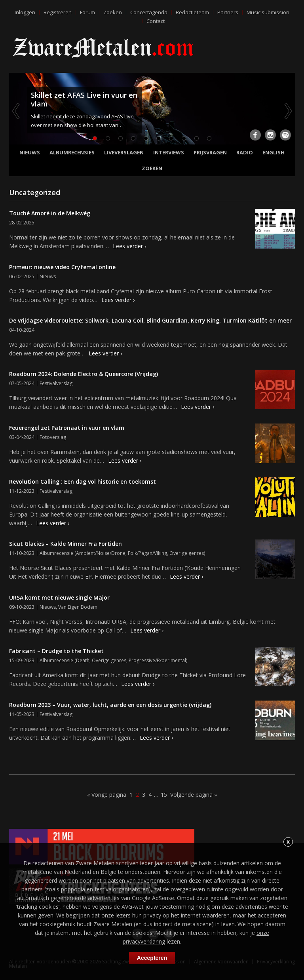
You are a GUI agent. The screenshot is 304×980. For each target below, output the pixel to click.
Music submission (268, 12)
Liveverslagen (124, 152)
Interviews (169, 152)
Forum (87, 12)
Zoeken (113, 12)
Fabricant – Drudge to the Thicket (56, 651)
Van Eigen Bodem (78, 607)
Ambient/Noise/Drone (101, 553)
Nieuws (30, 152)
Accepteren (152, 958)
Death (83, 660)
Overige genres (187, 553)
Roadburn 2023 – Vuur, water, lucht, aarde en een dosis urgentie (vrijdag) (110, 705)
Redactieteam (192, 12)
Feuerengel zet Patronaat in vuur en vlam (67, 428)
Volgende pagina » (194, 795)
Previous (17, 111)
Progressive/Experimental (157, 660)
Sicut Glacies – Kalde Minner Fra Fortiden (66, 544)
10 (209, 138)
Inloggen (25, 12)
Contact (156, 21)
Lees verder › (129, 246)
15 (164, 795)
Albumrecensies (72, 152)
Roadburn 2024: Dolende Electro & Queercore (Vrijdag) (84, 374)
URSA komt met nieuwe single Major (59, 597)
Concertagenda (149, 12)
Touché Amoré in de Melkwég (50, 213)
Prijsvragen (210, 152)
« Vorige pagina (107, 795)
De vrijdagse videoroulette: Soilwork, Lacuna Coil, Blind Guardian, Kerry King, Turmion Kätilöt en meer (150, 320)
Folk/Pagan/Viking (147, 553)
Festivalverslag (56, 383)
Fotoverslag (53, 437)
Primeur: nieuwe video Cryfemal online (62, 267)
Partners (228, 12)
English (274, 152)
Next (287, 111)
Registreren (58, 12)
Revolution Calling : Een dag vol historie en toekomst (83, 481)
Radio (245, 152)
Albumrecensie (56, 553)
